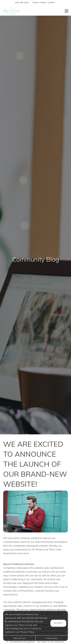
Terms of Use (19, 638)
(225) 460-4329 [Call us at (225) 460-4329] (22, 2)
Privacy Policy (52, 638)
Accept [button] (58, 623)
